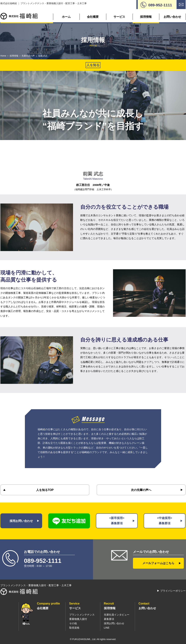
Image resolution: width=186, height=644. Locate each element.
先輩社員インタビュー (117, 615)
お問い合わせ (172, 17)
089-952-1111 (43, 561)
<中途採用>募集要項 (165, 521)
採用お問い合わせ (21, 521)
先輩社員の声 (28, 56)
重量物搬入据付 (78, 619)
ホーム (66, 17)
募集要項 (109, 619)
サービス (119, 17)
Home (3, 56)
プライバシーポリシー (173, 591)
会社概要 (93, 17)
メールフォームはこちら (158, 563)
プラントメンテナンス (82, 615)
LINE (107, 628)
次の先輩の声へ (141, 490)
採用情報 (146, 17)
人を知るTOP (45, 490)
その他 (73, 623)
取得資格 (74, 628)
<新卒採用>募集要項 (117, 521)
